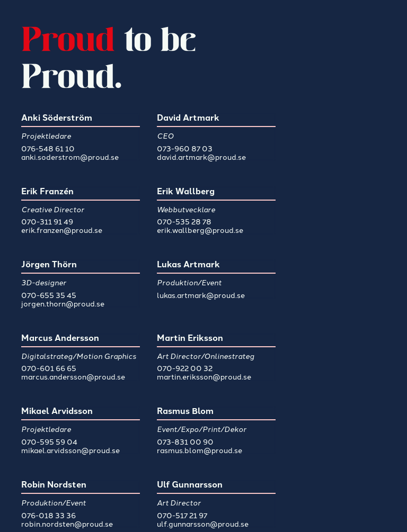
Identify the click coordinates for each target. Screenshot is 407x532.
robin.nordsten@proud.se (67, 524)
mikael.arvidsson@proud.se (70, 450)
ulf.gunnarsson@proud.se (203, 524)
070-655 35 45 (49, 295)
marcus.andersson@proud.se (73, 376)
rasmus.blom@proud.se (200, 450)
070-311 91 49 (47, 221)
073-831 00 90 (185, 441)
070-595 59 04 (49, 441)
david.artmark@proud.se (201, 157)
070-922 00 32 (185, 368)
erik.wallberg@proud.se (200, 230)
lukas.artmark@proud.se (201, 295)
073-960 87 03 (185, 148)
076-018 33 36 (48, 515)
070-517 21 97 (182, 515)
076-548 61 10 (48, 148)
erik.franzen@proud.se (62, 230)
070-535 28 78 (184, 221)
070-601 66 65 (49, 368)
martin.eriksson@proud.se (204, 376)
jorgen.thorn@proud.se (63, 303)
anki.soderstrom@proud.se (70, 157)
